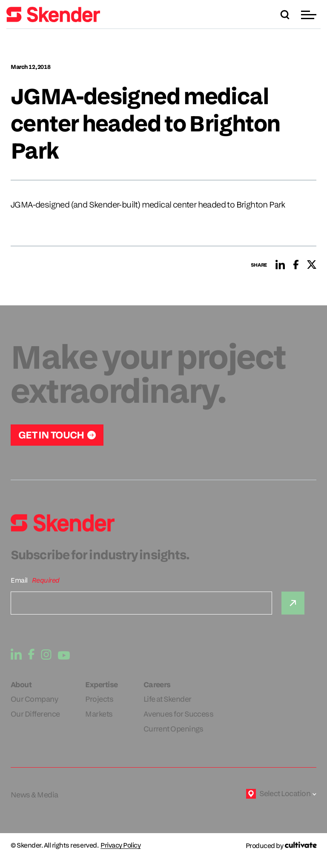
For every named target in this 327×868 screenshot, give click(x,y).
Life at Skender (168, 699)
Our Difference (35, 714)
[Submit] (293, 603)
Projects (99, 699)
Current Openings (174, 729)
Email (19, 580)
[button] (310, 15)
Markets (99, 714)
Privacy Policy (120, 845)
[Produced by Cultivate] (281, 846)
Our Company (34, 699)
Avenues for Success (179, 714)
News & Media (34, 795)
